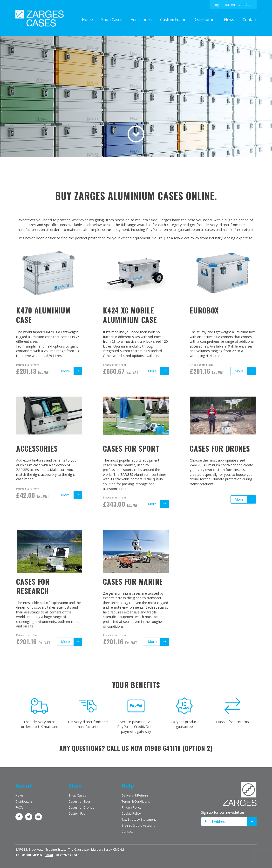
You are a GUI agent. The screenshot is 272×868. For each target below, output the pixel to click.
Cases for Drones (81, 807)
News (229, 20)
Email (49, 855)
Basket (230, 5)
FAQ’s (19, 807)
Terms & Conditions (136, 801)
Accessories (141, 20)
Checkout (246, 5)
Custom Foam (173, 20)
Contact (250, 20)
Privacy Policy (131, 807)
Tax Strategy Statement (139, 819)
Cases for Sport (80, 801)
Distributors (204, 20)
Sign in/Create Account (138, 825)
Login (218, 5)
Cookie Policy (131, 813)
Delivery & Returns (135, 795)
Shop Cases (112, 20)
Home (87, 20)
